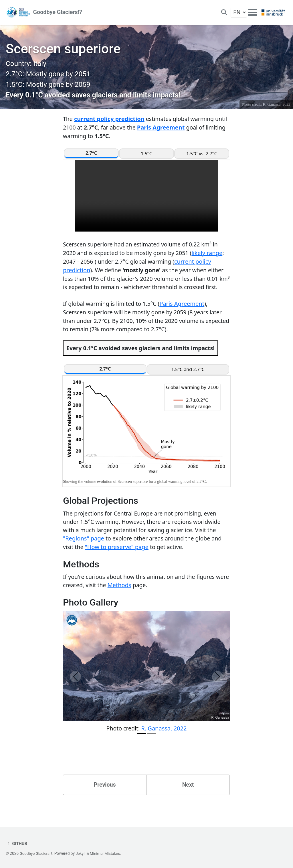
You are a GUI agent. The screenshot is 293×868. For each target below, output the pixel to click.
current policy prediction (110, 122)
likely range (211, 256)
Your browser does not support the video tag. (146, 199)
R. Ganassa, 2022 (276, 107)
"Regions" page (84, 553)
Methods (135, 600)
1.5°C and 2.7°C (188, 383)
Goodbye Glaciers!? (58, 13)
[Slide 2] (152, 749)
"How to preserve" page (117, 561)
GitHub (17, 844)
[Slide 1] (141, 749)
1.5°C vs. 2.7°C (202, 157)
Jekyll (82, 854)
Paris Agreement (162, 130)
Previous (105, 800)
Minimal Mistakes (106, 854)
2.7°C (91, 156)
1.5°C (146, 157)
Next (188, 800)
